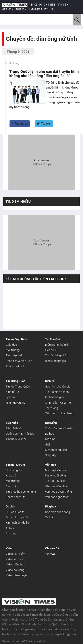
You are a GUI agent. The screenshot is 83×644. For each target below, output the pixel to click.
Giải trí (49, 444)
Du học (50, 434)
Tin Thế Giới (53, 339)
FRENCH (21, 10)
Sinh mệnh (13, 486)
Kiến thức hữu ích (56, 450)
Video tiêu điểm (15, 554)
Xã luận (50, 517)
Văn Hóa (51, 465)
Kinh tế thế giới (54, 397)
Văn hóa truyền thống (59, 492)
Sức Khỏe (12, 423)
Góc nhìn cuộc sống (58, 512)
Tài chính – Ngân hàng (59, 413)
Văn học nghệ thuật (57, 497)
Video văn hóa (15, 559)
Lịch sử (10, 397)
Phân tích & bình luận (19, 361)
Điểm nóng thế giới (57, 345)
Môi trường (13, 350)
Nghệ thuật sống (56, 475)
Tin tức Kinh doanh (57, 392)
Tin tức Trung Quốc (18, 387)
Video (9, 548)
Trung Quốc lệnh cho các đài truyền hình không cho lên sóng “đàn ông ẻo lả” (44, 74)
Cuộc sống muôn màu (59, 428)
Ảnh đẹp (11, 528)
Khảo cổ (11, 475)
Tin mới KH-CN (15, 465)
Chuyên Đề (52, 548)
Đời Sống (51, 423)
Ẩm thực (11, 533)
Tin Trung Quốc (15, 381)
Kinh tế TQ (12, 392)
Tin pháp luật (14, 355)
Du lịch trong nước (17, 517)
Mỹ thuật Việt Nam (57, 470)
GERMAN (8, 10)
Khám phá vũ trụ (16, 497)
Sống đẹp (51, 455)
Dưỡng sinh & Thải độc (20, 434)
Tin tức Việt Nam (16, 339)
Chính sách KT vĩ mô (58, 403)
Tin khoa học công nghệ (21, 492)
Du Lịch (10, 506)
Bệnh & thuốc (14, 428)
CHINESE (49, 5)
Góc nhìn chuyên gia (58, 387)
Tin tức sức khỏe (16, 439)
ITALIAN (49, 10)
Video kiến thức (15, 564)
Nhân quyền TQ (15, 403)
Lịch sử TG (52, 350)
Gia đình (50, 439)
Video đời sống (15, 570)
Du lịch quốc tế (15, 512)
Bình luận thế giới (56, 361)
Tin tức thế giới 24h (57, 355)
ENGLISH (36, 5)
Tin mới (50, 554)
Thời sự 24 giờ (15, 366)
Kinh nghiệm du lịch (18, 523)
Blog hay (51, 506)
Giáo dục (11, 345)
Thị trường (52, 408)
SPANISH (63, 5)
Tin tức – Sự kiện (56, 481)
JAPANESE (35, 10)
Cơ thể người (14, 470)
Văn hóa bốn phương (58, 486)
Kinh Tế (50, 381)
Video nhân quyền (17, 575)
